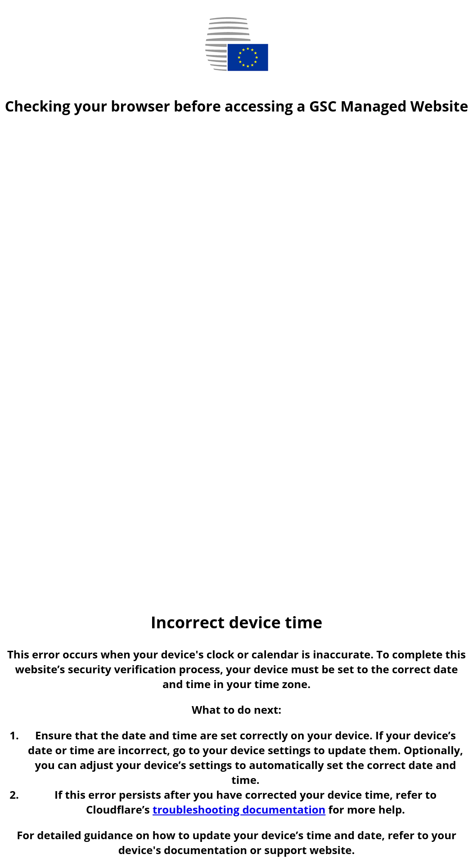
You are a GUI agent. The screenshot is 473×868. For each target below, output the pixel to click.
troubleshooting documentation (239, 809)
